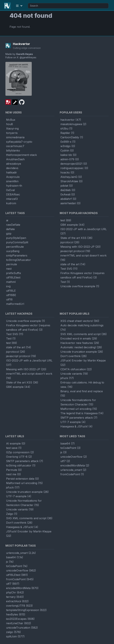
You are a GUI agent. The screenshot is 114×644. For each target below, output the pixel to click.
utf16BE (11, 295)
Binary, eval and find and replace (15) (82, 393)
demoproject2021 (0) (74, 164)
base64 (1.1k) (15, 557)
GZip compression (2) (20, 452)
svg (8, 286)
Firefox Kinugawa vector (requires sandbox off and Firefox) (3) (82, 275)
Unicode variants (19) (74, 374)
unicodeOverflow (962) (21, 570)
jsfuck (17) (67, 378)
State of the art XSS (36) (76, 238)
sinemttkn (12, 181)
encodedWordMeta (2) (75, 465)
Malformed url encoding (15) (79, 409)
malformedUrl (15, 304)
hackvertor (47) (71, 120)
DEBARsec (13, 194)
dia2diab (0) (68, 190)
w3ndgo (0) (68, 146)
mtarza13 (12, 199)
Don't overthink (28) (74, 356)
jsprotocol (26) (70, 242)
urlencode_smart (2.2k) (21, 553)
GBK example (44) (72, 225)
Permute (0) (14, 470)
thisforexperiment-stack (21, 155)
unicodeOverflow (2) (74, 457)
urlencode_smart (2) (73, 470)
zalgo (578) (13, 632)
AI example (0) (16, 443)
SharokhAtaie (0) (72, 181)
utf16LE (11, 291)
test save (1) (14, 448)
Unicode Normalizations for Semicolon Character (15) (78, 402)
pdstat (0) (67, 186)
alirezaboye (14, 164)
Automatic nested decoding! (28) (81, 347)
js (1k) (10, 562)
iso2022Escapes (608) (20, 619)
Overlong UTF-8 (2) (19, 457)
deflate (10, 229)
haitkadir (12, 172)
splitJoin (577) (15, 636)
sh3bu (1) (66, 128)
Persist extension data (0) (22, 479)
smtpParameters (17, 255)
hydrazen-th (14, 186)
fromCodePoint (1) (72, 474)
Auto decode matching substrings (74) (82, 327)
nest (9, 269)
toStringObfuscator (18, 260)
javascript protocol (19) (75, 251)
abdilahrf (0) (68, 199)
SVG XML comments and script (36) (84, 334)
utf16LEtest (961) (17, 575)
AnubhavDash (15, 159)
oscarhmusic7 (15, 146)
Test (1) (65, 282)
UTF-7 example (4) (73, 422)
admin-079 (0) (70, 159)
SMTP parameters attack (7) (79, 418)
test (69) (66, 220)
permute (12, 264)
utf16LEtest (13, 277)
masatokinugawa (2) (73, 124)
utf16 (9, 299)
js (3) (64, 452)
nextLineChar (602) (19, 623)
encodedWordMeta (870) (22, 588)
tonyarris (12, 133)
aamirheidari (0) (70, 203)
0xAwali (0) (68, 194)
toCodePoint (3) (70, 448)
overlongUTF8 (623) (19, 606)
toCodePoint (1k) (17, 566)
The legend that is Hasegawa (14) (82, 413)
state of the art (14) (73, 264)
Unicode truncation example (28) (82, 352)
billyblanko (13, 150)
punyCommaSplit (17, 242)
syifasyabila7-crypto (19, 142)
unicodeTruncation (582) (22, 628)
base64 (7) (68, 443)
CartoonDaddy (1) (72, 137)
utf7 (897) (13, 584)
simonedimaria (15, 137)
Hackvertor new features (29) (80, 343)
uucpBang (13, 251)
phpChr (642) (15, 592)
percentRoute (15, 247)
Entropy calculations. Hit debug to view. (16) (82, 385)
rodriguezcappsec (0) (74, 168)
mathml (11, 282)
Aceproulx (13, 177)
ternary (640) (15, 597)
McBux (11, 120)
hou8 (9, 124)
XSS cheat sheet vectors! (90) (80, 321)
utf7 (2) (65, 461)
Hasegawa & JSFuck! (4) (76, 426)
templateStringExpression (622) (26, 610)
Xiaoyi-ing (12, 128)
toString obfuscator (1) (21, 465)
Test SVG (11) (69, 269)
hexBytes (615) (16, 614)
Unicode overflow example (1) (80, 286)
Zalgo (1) (12, 514)
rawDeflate (13, 225)
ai (7, 220)
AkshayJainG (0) (71, 177)
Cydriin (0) (67, 150)
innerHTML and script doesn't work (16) (83, 258)
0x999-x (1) (68, 142)
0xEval (10, 190)
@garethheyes (28, 57)
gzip (9, 233)
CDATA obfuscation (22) (76, 369)
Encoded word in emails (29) (79, 338)
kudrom (11, 203)
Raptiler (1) (67, 133)
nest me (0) (13, 474)
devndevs (12, 168)
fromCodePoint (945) (20, 579)
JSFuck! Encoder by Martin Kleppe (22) (83, 363)
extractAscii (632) (17, 601)
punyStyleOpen (16, 238)
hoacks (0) (67, 172)
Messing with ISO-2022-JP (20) (80, 247)
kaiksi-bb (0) (68, 155)
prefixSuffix (14, 273)
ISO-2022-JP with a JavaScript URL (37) (84, 231)
